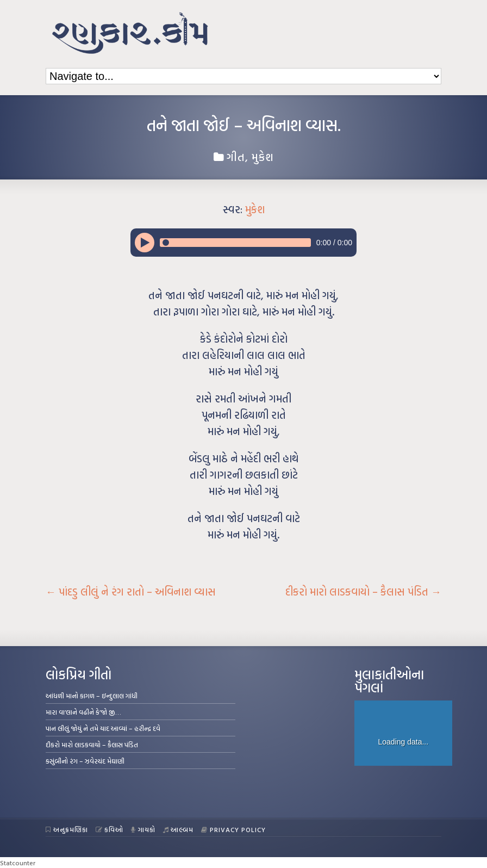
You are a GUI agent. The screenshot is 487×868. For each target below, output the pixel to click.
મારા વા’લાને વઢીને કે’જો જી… (83, 712)
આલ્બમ (179, 829)
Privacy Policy (233, 829)
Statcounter (18, 863)
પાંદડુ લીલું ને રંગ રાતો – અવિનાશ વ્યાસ (131, 592)
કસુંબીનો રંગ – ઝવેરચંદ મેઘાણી (85, 761)
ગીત (236, 157)
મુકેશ (263, 157)
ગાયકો (143, 829)
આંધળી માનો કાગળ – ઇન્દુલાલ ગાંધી (92, 696)
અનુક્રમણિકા (67, 829)
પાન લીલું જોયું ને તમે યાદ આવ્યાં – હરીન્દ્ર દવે (103, 728)
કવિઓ (110, 829)
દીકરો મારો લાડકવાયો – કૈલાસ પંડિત (363, 592)
